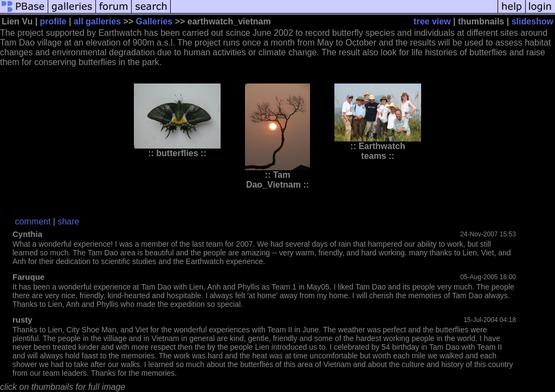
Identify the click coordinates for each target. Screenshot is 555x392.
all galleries (97, 21)
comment (33, 221)
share (68, 221)
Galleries (154, 21)
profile (53, 21)
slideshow (533, 21)
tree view (432, 21)
